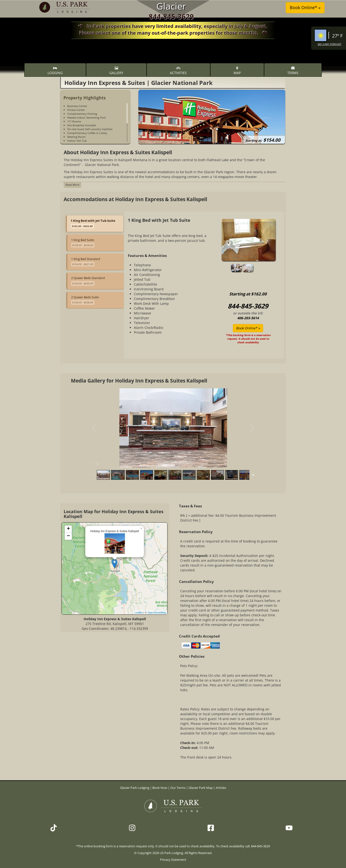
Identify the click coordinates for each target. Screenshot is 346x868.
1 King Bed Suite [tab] (83, 243)
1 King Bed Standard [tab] (86, 262)
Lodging (55, 71)
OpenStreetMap (157, 613)
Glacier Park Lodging (135, 788)
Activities (178, 71)
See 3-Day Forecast (330, 44)
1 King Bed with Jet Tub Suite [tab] (93, 223)
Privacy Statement (173, 860)
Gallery (116, 71)
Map (237, 71)
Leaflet (139, 613)
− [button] (68, 536)
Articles (221, 788)
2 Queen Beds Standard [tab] (88, 281)
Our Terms (178, 788)
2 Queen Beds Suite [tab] (85, 300)
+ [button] (68, 529)
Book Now (160, 788)
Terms (293, 71)
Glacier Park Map (201, 788)
